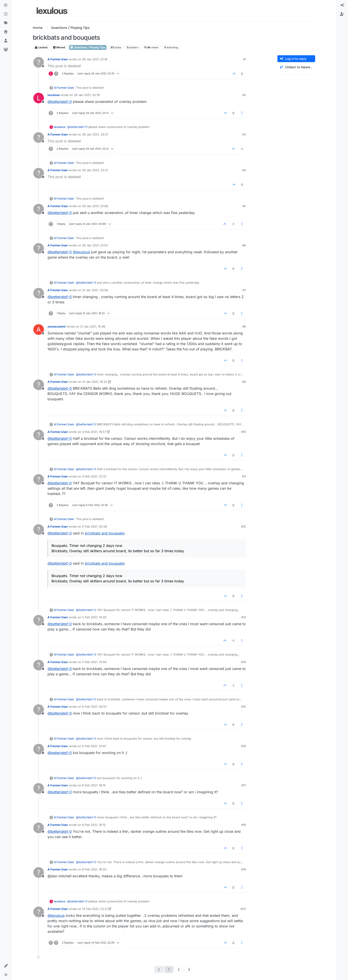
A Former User (58, 59)
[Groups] (6, 50)
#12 (244, 526)
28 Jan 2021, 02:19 (87, 95)
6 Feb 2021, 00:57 (94, 707)
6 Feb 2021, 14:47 (94, 746)
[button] (6, 966)
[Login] (342, 5)
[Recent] (6, 14)
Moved (59, 47)
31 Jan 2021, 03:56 (95, 290)
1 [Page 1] (169, 969)
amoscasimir (57, 326)
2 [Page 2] (179, 969)
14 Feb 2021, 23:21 (95, 909)
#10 (244, 432)
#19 (244, 869)
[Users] (6, 41)
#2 (244, 95)
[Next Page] (189, 969)
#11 (244, 476)
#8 (244, 326)
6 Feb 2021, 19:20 (94, 869)
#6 (244, 245)
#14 (244, 662)
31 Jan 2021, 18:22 (95, 382)
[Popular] (6, 32)
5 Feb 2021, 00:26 (95, 526)
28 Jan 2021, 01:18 (95, 59)
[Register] (342, 14)
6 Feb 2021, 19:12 (94, 825)
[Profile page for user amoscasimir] (39, 330)
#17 (244, 785)
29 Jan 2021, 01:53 (95, 245)
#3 (244, 134)
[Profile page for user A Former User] (39, 62)
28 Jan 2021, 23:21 (95, 134)
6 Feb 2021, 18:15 (94, 785)
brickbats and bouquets (105, 533)
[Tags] (6, 23)
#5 (244, 206)
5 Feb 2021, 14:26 (94, 617)
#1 (244, 59)
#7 (244, 290)
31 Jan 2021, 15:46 (93, 326)
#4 (244, 170)
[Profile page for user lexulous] (39, 98)
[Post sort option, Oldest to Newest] (296, 67)
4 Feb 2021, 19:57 (94, 432)
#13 (244, 617)
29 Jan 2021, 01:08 (95, 206)
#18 (244, 825)
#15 (244, 707)
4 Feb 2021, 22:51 (94, 476)
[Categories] (6, 5)
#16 (244, 746)
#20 (243, 909)
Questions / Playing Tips (88, 47)
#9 (244, 382)
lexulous (54, 95)
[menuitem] (342, 5)
